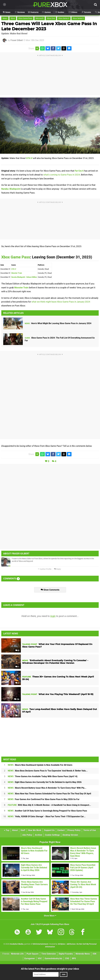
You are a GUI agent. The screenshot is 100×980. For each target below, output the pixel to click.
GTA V (29, 158)
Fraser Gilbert (17, 40)
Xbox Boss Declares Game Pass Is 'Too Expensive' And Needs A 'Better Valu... (48, 771)
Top (7, 830)
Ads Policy (27, 835)
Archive (39, 835)
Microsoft (40, 18)
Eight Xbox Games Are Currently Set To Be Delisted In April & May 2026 (45, 782)
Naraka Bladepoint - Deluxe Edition (24, 277)
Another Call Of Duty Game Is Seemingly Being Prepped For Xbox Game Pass (47, 811)
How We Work (35, 830)
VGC (40, 958)
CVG (67, 958)
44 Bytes (62, 944)
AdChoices (71, 944)
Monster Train (17, 273)
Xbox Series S (78, 18)
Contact (61, 830)
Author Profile (45, 569)
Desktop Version (70, 835)
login (53, 616)
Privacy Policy (74, 830)
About (15, 830)
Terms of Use (90, 830)
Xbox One (51, 18)
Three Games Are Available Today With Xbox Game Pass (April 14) (43, 776)
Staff (23, 830)
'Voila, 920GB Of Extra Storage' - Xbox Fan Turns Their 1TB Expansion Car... (47, 816)
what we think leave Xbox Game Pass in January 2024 (61, 302)
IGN (94, 954)
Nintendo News (83, 954)
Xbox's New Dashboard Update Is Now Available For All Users (40, 765)
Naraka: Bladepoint (11, 189)
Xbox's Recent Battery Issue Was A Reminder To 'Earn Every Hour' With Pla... (47, 788)
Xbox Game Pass (25, 18)
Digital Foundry (66, 954)
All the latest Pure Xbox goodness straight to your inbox (50, 969)
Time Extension (49, 954)
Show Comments (50, 590)
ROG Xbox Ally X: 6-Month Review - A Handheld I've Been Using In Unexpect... (49, 805)
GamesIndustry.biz (53, 958)
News (5, 18)
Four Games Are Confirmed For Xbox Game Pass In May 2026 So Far (44, 799)
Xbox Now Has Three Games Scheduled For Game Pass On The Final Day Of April (49, 794)
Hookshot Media (17, 944)
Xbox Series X (64, 18)
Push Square (33, 954)
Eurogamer (30, 958)
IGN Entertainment (40, 944)
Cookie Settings (52, 835)
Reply (57, 569)
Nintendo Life (17, 954)
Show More (50, 916)
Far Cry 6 (79, 171)
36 (17, 699)
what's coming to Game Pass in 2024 (62, 175)
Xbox (13, 18)
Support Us (49, 830)
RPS (74, 958)
